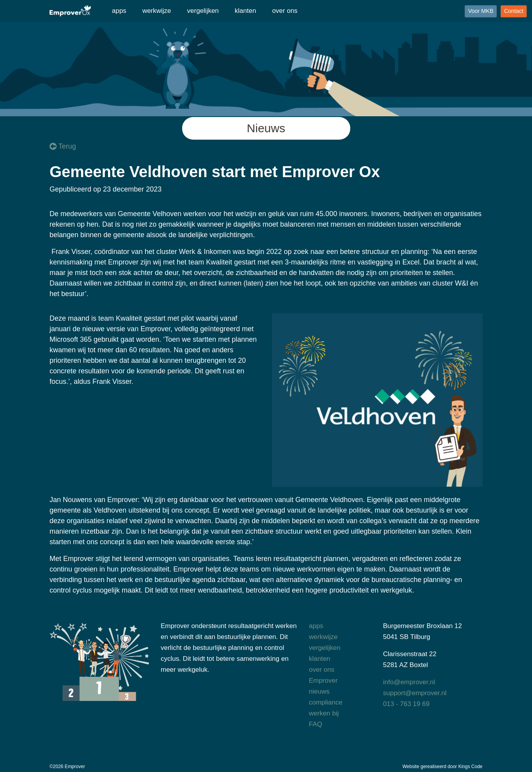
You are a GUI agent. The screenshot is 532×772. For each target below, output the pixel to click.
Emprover (323, 681)
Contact (514, 11)
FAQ (316, 724)
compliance (326, 702)
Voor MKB (481, 11)
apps (119, 11)
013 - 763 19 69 (406, 704)
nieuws (319, 691)
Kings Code (470, 767)
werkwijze (157, 11)
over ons (285, 11)
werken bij (324, 713)
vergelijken (203, 11)
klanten (246, 11)
